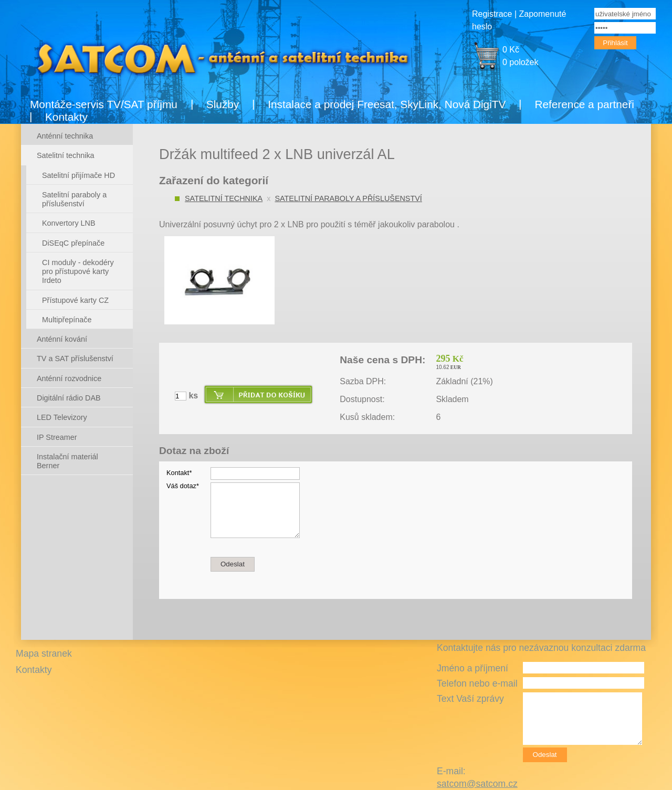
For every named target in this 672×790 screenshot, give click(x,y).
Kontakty (66, 117)
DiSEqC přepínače (73, 243)
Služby (223, 104)
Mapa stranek (44, 654)
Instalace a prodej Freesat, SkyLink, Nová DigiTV (387, 104)
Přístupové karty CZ (75, 300)
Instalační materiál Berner (67, 461)
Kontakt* (179, 473)
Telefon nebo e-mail (477, 683)
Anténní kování (62, 339)
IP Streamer (57, 437)
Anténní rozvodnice (69, 378)
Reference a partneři (584, 104)
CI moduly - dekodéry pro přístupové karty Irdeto (78, 272)
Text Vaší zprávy (470, 699)
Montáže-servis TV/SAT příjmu (104, 104)
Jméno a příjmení (472, 668)
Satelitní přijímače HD (78, 175)
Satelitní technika (224, 198)
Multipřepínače (67, 320)
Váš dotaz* (183, 486)
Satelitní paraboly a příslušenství (348, 198)
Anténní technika (65, 136)
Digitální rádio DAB (69, 398)
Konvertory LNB (69, 223)
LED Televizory (62, 417)
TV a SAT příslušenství (75, 359)
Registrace (492, 14)
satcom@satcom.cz (477, 784)
